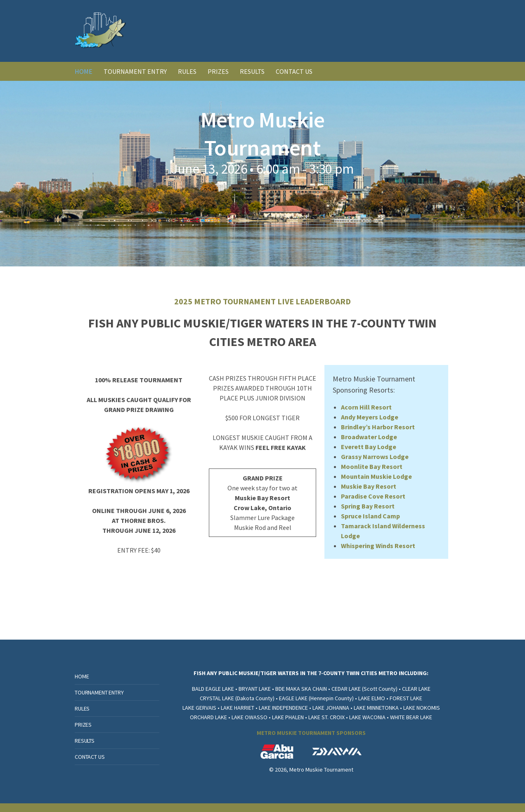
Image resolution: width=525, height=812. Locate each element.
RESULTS (252, 71)
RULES (187, 71)
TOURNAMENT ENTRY (135, 71)
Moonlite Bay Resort (372, 466)
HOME (84, 71)
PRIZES (218, 71)
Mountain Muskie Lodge (376, 476)
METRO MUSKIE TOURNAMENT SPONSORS (311, 733)
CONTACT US (294, 71)
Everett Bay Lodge (369, 447)
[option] (262, 174)
